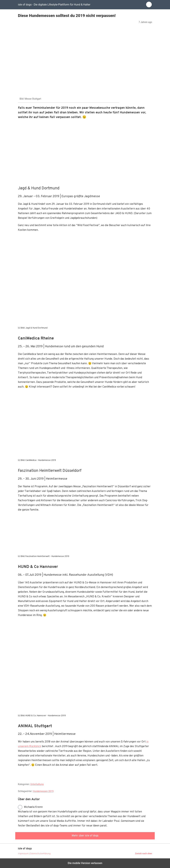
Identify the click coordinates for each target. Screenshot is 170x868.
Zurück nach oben (144, 853)
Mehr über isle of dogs (85, 836)
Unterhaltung (37, 784)
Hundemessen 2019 (43, 791)
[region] (85, 152)
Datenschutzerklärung (40, 853)
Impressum (23, 853)
